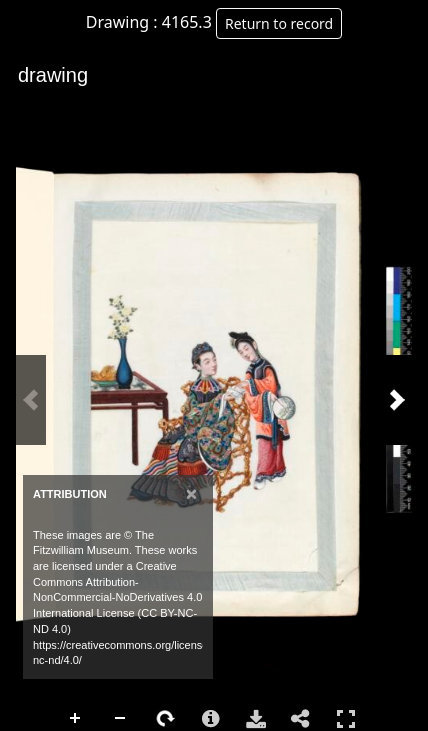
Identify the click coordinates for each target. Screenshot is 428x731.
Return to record (279, 23)
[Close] (191, 493)
